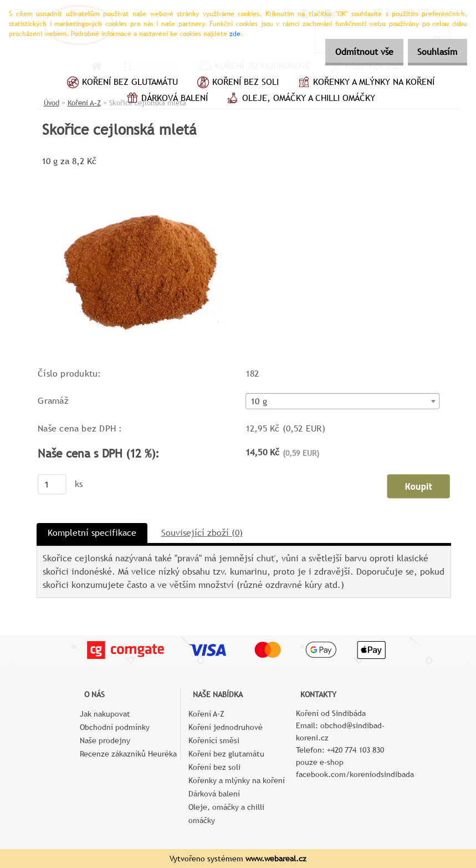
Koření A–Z (206, 714)
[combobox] (342, 401)
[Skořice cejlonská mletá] (142, 173)
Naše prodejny (105, 740)
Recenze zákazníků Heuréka (128, 754)
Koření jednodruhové (226, 727)
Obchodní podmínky (115, 727)
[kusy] (52, 484)
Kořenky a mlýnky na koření (365, 83)
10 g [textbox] (258, 402)
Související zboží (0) (202, 533)
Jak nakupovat (105, 714)
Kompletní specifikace (92, 533)
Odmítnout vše (352, 52)
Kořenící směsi (214, 740)
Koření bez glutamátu (121, 83)
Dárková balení (166, 99)
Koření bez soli (237, 83)
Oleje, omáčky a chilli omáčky (300, 99)
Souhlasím (433, 52)
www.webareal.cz (276, 859)
